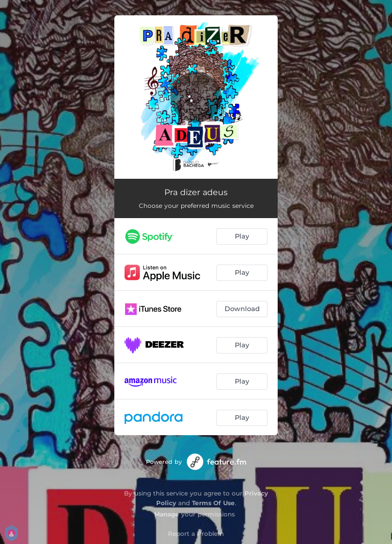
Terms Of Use (213, 503)
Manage (167, 514)
